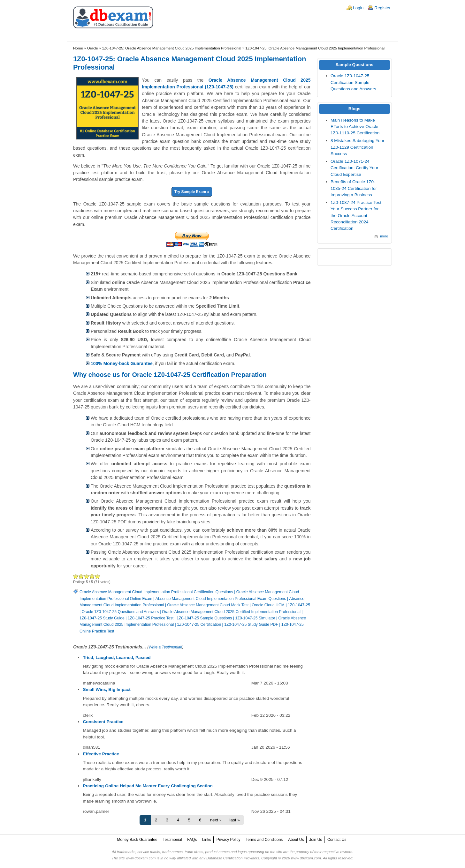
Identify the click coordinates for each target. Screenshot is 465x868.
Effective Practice (101, 754)
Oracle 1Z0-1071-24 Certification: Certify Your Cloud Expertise (354, 168)
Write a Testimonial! (165, 647)
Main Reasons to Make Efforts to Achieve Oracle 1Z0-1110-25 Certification (355, 127)
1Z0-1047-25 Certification (199, 625)
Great (92, 576)
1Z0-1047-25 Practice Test (151, 618)
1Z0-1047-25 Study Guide (102, 618)
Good (87, 576)
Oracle (93, 48)
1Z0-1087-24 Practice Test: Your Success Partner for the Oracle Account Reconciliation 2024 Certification (357, 216)
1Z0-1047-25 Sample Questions (204, 618)
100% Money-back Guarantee (122, 363)
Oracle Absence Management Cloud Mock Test (208, 605)
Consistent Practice (103, 722)
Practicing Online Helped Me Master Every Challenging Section (148, 786)
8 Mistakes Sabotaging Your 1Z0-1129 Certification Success (358, 147)
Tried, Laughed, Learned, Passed (117, 658)
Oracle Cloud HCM (268, 605)
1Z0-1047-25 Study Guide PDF (251, 625)
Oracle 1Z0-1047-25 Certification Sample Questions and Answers (353, 82)
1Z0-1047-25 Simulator (255, 618)
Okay (81, 576)
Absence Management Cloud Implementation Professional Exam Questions (221, 599)
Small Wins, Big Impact (107, 689)
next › (215, 820)
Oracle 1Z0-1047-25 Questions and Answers (120, 612)
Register (382, 8)
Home (78, 48)
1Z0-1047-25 (299, 605)
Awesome (98, 576)
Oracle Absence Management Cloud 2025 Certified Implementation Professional (231, 612)
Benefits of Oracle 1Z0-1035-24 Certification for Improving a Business (354, 188)
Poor (76, 576)
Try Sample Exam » (192, 192)
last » (235, 820)
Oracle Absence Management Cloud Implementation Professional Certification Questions (156, 592)
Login (358, 8)
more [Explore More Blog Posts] (384, 236)
